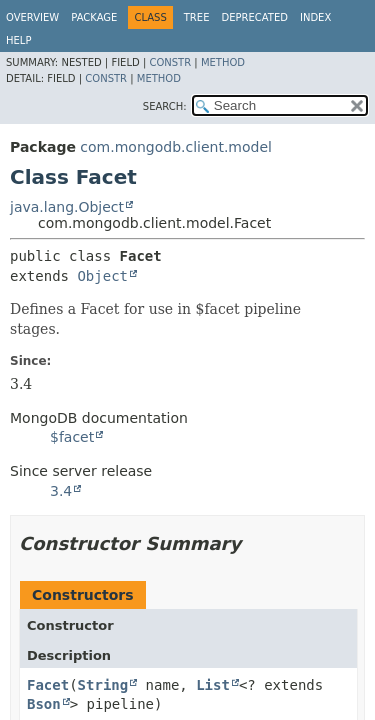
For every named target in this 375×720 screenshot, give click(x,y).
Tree (197, 17)
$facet (72, 437)
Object (102, 276)
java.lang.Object (67, 207)
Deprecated (254, 17)
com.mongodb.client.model (176, 147)
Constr (170, 62)
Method (223, 62)
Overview (32, 17)
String (103, 685)
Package (94, 17)
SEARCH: (165, 106)
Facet (48, 685)
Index (315, 17)
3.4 (61, 491)
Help (18, 40)
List (213, 685)
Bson (44, 704)
